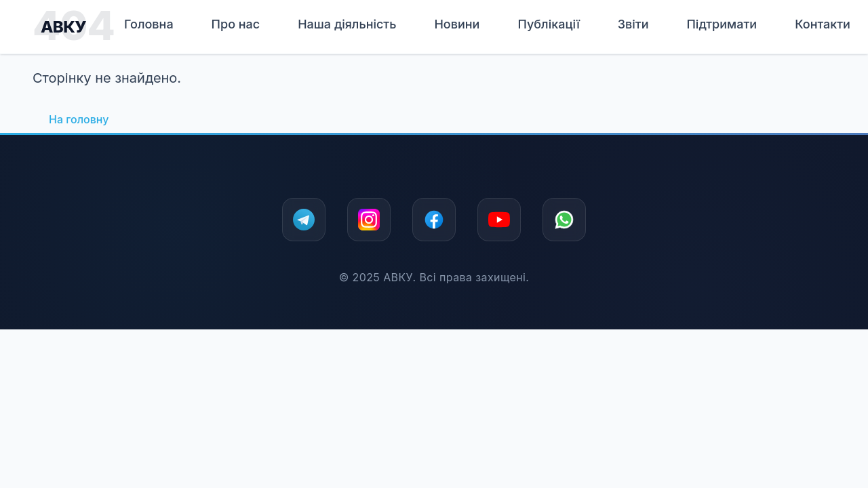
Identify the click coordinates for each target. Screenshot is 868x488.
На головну (79, 119)
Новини (457, 24)
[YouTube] (499, 220)
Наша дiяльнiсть (347, 24)
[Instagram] (369, 220)
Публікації (548, 24)
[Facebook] (434, 220)
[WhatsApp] (564, 220)
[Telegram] (304, 220)
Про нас (236, 24)
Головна (149, 24)
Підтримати (722, 24)
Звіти (633, 24)
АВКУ (63, 27)
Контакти (823, 24)
